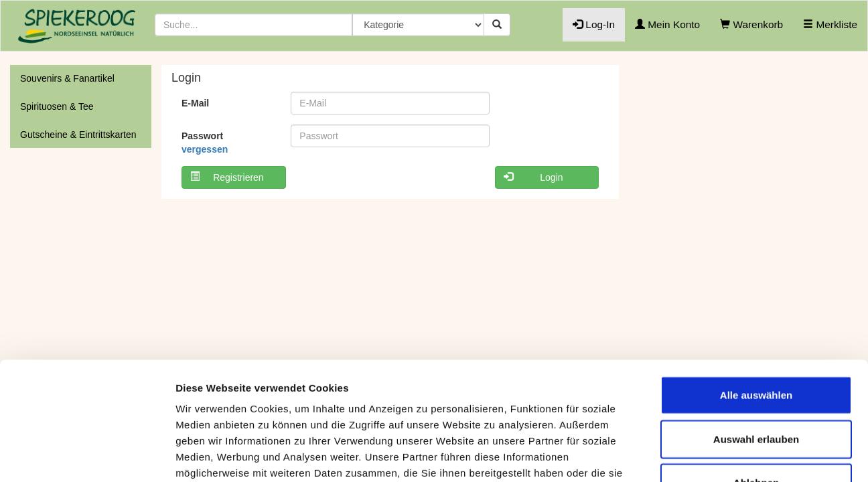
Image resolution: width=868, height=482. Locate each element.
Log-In (594, 24)
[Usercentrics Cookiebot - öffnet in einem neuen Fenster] (87, 456)
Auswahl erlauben (756, 321)
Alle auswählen (756, 277)
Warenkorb (751, 24)
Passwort (205, 143)
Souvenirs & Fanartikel (67, 78)
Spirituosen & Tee (57, 106)
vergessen (205, 149)
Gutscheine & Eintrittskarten (78, 135)
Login (533, 177)
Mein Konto (667, 24)
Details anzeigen (718, 456)
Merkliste (830, 24)
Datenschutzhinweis (272, 403)
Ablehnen (756, 365)
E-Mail (195, 103)
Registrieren (227, 177)
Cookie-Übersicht (442, 403)
